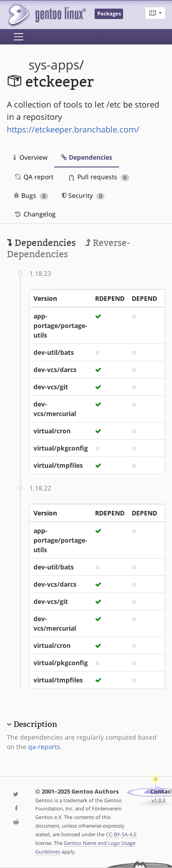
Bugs (31, 195)
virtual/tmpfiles (58, 465)
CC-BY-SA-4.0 (121, 834)
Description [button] (35, 724)
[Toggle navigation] (19, 37)
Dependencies (87, 157)
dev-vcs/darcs (55, 370)
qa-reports (44, 747)
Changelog (35, 214)
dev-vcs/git (51, 387)
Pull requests (99, 177)
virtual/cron (52, 431)
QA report (33, 177)
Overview (31, 157)
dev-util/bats (54, 352)
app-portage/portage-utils (60, 326)
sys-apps (54, 65)
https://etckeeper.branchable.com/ (73, 129)
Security (84, 195)
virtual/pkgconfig (61, 448)
